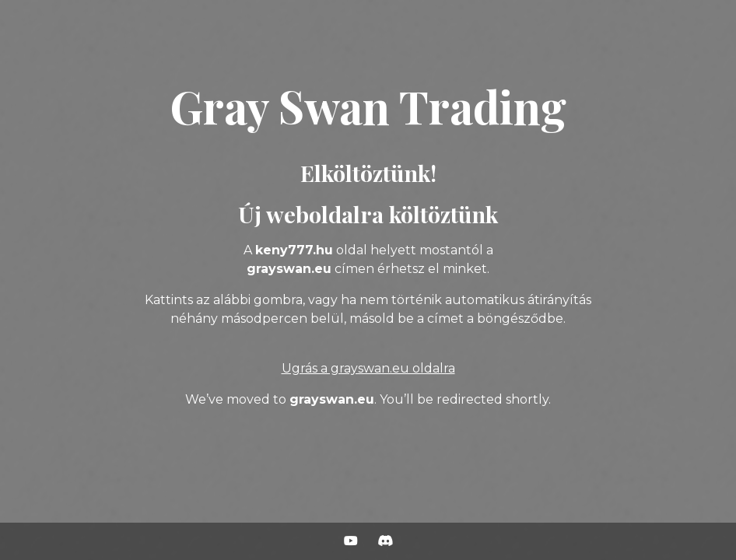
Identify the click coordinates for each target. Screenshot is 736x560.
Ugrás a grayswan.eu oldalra (368, 368)
